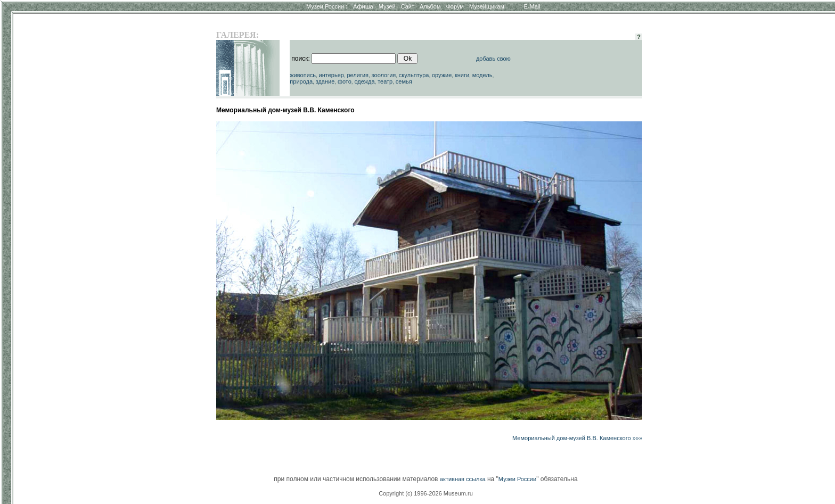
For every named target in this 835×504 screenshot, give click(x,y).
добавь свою (493, 59)
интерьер (331, 75)
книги (462, 75)
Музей (387, 6)
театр (385, 81)
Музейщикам (487, 6)
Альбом (430, 6)
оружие (442, 75)
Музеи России (327, 6)
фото (345, 81)
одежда (364, 81)
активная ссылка (463, 479)
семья (404, 81)
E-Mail (532, 6)
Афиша (363, 6)
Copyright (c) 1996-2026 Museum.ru (426, 493)
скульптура (414, 75)
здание (325, 81)
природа (301, 81)
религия (358, 75)
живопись (303, 75)
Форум (455, 6)
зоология (384, 75)
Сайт (408, 6)
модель (482, 75)
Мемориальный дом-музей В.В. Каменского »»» (577, 438)
